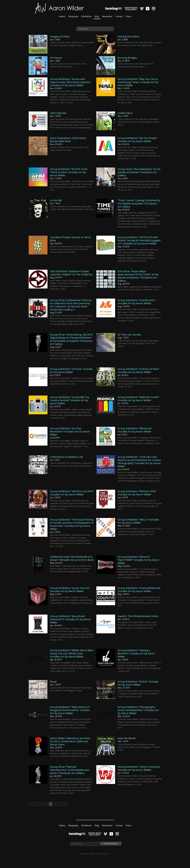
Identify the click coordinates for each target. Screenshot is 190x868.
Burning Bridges (127, 58)
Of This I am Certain (129, 335)
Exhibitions (86, 16)
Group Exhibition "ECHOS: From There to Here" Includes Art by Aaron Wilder (69, 172)
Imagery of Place (60, 36)
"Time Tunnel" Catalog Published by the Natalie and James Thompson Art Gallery (139, 203)
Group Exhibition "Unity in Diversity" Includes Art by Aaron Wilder (139, 768)
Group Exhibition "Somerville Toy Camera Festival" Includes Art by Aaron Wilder (70, 400)
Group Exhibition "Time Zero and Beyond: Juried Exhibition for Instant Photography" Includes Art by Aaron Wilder (139, 462)
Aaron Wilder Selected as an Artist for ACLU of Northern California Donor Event (70, 741)
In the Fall (56, 200)
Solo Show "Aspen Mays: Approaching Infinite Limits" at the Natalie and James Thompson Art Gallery (138, 276)
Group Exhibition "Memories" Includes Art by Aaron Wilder (135, 430)
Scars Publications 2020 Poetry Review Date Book (68, 140)
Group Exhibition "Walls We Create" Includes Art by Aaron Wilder (138, 399)
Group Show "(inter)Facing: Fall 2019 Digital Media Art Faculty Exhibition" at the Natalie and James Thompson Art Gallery (71, 339)
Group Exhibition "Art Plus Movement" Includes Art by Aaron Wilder (70, 431)
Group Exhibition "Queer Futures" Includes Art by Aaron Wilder (70, 590)
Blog (97, 16)
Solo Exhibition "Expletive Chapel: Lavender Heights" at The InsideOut (71, 273)
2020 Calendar (58, 113)
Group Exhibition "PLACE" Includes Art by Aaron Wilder (138, 683)
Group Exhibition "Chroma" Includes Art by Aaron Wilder (71, 371)
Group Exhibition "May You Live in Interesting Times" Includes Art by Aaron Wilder (138, 82)
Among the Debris (128, 36)
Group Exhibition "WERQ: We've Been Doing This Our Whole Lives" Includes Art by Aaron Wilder (72, 653)
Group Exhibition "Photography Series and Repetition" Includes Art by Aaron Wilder (138, 710)
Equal (53, 682)
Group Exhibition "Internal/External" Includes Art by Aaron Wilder (139, 590)
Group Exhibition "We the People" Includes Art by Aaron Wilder (138, 140)
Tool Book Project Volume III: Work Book (70, 239)
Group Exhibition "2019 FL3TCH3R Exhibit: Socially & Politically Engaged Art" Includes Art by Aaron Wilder (139, 240)
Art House (56, 58)
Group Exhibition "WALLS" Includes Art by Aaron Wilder (138, 521)
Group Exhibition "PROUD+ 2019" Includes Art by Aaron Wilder (137, 493)
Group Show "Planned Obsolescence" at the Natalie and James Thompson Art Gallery (69, 770)
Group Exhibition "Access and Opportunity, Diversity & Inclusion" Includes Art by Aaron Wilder (71, 82)
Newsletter (107, 16)
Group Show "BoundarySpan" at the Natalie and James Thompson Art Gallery (139, 172)
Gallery (62, 16)
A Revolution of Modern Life (67, 457)
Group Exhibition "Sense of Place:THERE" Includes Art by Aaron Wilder (138, 560)
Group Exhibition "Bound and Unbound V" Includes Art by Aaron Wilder (70, 619)
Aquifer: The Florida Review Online (138, 616)
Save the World (126, 738)
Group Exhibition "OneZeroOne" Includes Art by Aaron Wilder (137, 302)
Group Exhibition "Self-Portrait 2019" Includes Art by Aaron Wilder (72, 493)
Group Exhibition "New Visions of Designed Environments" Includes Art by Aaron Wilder (70, 710)
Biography (73, 16)
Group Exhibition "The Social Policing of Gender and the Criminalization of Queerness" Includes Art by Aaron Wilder (72, 524)
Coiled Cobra (125, 113)
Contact (119, 16)
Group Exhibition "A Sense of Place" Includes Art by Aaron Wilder (139, 371)
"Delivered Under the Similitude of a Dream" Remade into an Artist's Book (72, 558)
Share (129, 16)
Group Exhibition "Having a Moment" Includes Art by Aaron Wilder (136, 653)
